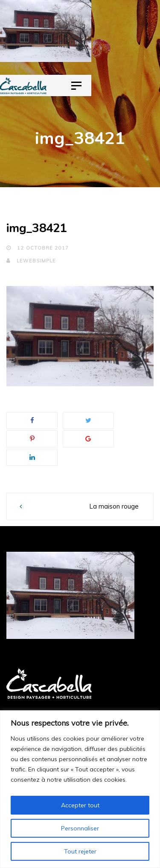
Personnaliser (80, 828)
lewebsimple (31, 261)
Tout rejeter (80, 851)
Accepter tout (80, 805)
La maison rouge (114, 506)
